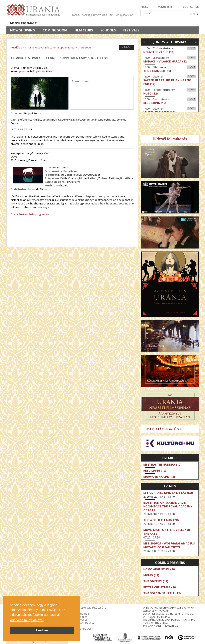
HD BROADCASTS (58, 23)
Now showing (23, 30)
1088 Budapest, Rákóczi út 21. (91, 15)
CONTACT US (191, 7)
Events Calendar (139, 23)
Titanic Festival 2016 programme (30, 214)
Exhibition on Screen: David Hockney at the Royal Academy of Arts (168, 506)
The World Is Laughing (161, 520)
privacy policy (82, 629)
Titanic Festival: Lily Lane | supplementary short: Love (59, 47)
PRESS (144, 7)
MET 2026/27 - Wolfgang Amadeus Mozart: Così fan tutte (169, 545)
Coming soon (55, 30)
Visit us (110, 23)
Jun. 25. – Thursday (170, 42)
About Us (87, 23)
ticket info (80, 617)
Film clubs (84, 30)
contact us (81, 620)
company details (84, 623)
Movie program (24, 23)
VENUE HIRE (165, 7)
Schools (108, 30)
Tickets (192, 48)
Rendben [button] (42, 630)
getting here (82, 614)
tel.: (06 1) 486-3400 (121, 15)
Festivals (131, 30)
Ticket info (171, 23)
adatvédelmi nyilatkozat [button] (27, 620)
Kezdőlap (16, 47)
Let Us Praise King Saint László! (168, 493)
